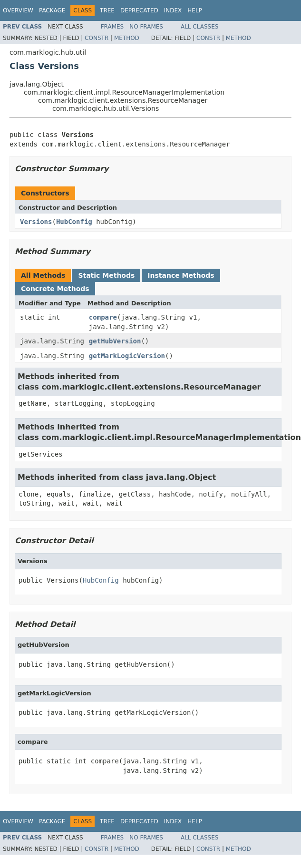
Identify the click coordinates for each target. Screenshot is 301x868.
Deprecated (139, 10)
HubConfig (74, 222)
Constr (97, 38)
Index (173, 10)
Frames (112, 27)
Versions (36, 222)
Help (195, 10)
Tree (107, 10)
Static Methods (106, 275)
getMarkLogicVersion (127, 356)
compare (103, 317)
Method (127, 38)
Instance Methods (181, 275)
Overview (18, 10)
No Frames (146, 27)
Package (52, 10)
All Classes (199, 27)
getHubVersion (115, 341)
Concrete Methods (55, 289)
